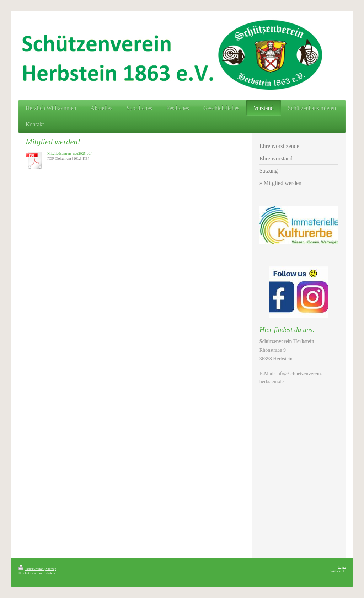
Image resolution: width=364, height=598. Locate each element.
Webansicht (338, 571)
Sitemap (51, 569)
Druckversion (31, 569)
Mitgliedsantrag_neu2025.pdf (69, 154)
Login (342, 567)
